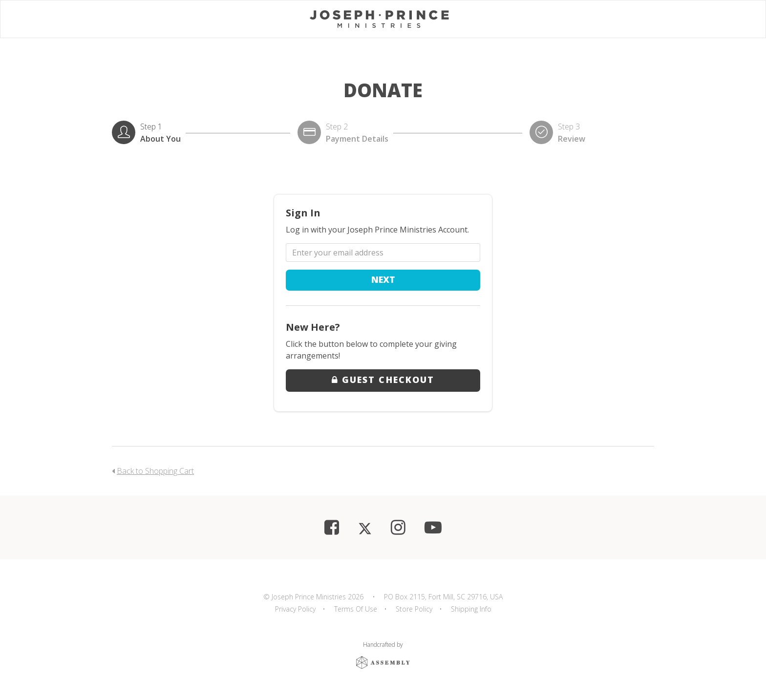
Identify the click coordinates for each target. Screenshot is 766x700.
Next (383, 279)
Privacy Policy (295, 609)
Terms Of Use (356, 609)
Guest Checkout (383, 380)
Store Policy (414, 609)
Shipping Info (471, 609)
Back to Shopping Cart (155, 471)
